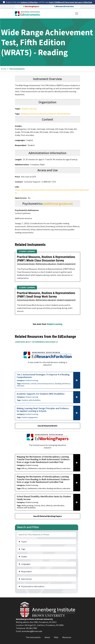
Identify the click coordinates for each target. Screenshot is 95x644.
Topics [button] (24, 542)
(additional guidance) (58, 204)
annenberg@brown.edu (32, 631)
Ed (31, 6)
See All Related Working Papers (48, 516)
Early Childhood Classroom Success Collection (71, 2)
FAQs (56, 637)
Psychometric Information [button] (33, 587)
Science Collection (29, 2)
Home (4, 69)
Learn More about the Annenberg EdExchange (36, 342)
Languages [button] (26, 564)
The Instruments (17, 69)
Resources (67, 637)
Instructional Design (26, 264)
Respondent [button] (26, 572)
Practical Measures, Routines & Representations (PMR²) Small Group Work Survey (46, 295)
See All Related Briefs (47, 426)
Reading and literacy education (34, 114)
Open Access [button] (27, 579)
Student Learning (29, 109)
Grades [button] (24, 557)
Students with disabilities (59, 114)
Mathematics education (46, 264)
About (47, 637)
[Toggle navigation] (77, 14)
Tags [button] (23, 549)
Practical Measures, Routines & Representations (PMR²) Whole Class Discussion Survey (46, 259)
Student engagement (66, 264)
